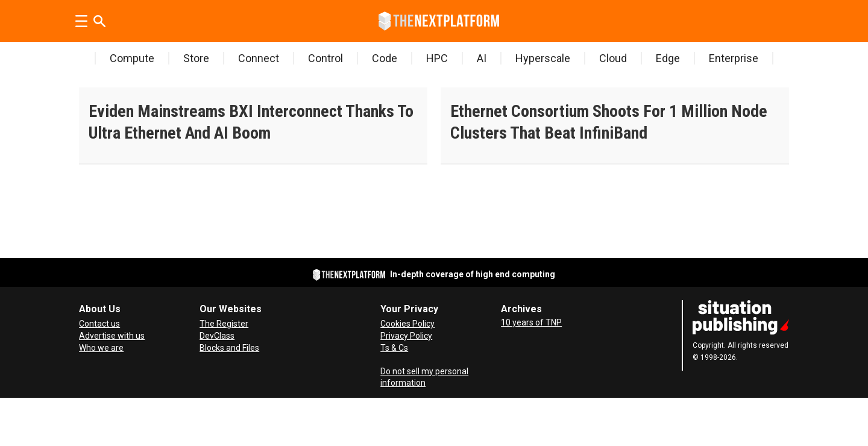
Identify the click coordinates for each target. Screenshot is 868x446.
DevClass (217, 336)
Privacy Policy (406, 336)
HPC (437, 58)
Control (325, 58)
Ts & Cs (394, 348)
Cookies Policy (407, 324)
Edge (668, 58)
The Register (224, 324)
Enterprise (734, 58)
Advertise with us (112, 336)
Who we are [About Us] (101, 348)
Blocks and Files (229, 348)
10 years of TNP (531, 322)
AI (482, 58)
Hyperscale (543, 58)
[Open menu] (81, 21)
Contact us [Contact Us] (99, 324)
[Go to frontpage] (439, 21)
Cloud (613, 58)
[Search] (99, 21)
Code (385, 58)
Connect (259, 58)
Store (196, 58)
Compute (132, 58)
